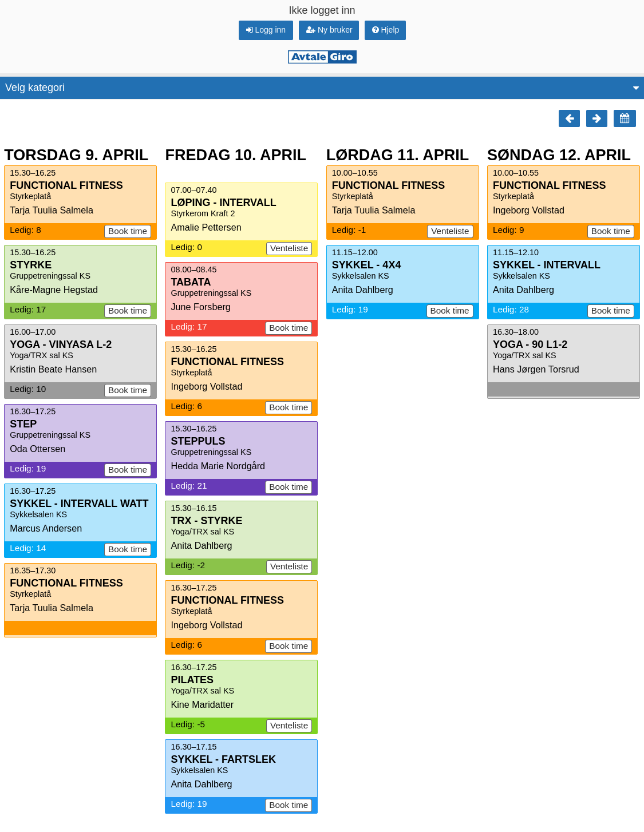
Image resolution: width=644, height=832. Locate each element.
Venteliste (289, 248)
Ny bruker (329, 30)
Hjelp (386, 30)
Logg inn (266, 30)
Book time (128, 231)
